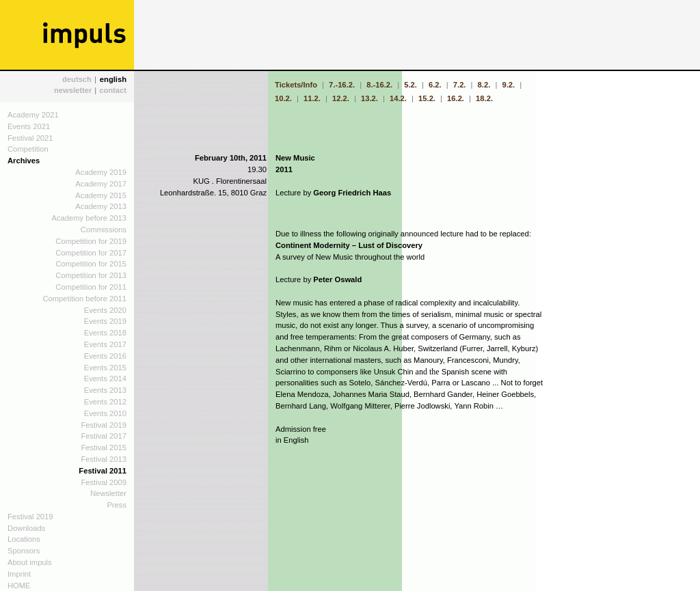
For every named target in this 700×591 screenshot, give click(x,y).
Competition (28, 149)
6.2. (435, 85)
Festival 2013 (104, 459)
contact (113, 90)
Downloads (26, 528)
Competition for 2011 (91, 287)
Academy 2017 (101, 184)
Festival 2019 (104, 425)
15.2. (427, 98)
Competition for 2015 (91, 264)
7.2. (460, 85)
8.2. (484, 85)
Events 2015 (105, 368)
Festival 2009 (104, 482)
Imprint (19, 574)
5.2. (410, 85)
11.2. (312, 98)
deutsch (77, 79)
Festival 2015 (104, 448)
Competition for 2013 (91, 275)
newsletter (73, 90)
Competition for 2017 (91, 253)
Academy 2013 (101, 206)
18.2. (484, 98)
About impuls (30, 562)
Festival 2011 (103, 471)
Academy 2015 (101, 195)
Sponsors (24, 551)
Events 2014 (105, 379)
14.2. (398, 98)
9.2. (508, 85)
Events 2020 (105, 310)
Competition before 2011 (84, 299)
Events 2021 (29, 126)
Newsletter (108, 493)
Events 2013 (105, 390)
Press (117, 505)
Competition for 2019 (91, 241)
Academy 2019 (101, 172)
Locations (24, 539)
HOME (19, 586)
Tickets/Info (297, 85)
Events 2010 (105, 413)
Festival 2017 (104, 436)
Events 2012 (105, 402)
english (113, 79)
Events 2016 (105, 356)
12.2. (341, 98)
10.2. (284, 98)
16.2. (456, 98)
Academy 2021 (33, 115)
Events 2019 (105, 321)
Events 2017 (105, 344)
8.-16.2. (379, 85)
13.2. (369, 98)
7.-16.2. (342, 85)
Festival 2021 (30, 138)
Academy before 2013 (89, 218)
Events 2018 (105, 333)
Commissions (104, 230)
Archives (24, 161)
